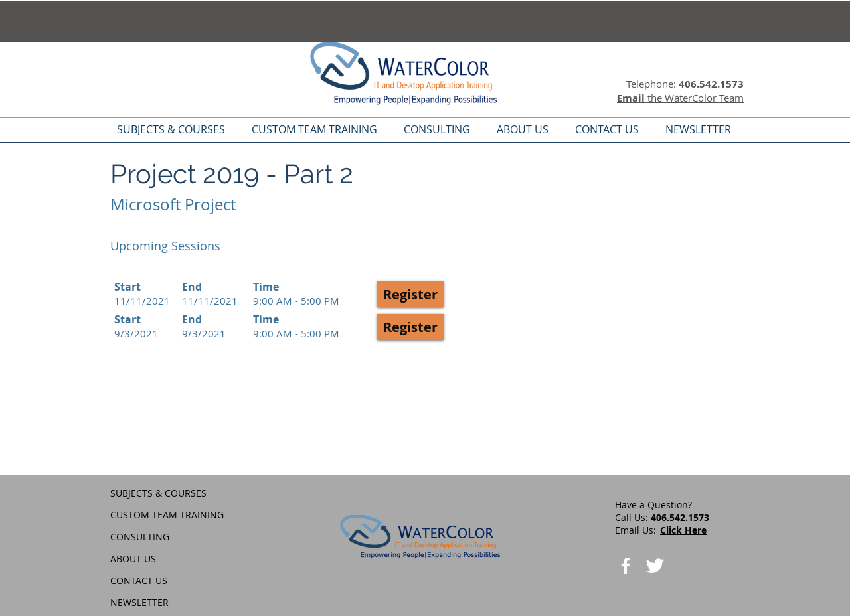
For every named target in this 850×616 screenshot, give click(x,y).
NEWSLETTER (139, 602)
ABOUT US (133, 559)
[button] (410, 294)
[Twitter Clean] (655, 566)
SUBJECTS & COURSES (158, 493)
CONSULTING (140, 537)
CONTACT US (139, 580)
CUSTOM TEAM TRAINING (167, 515)
